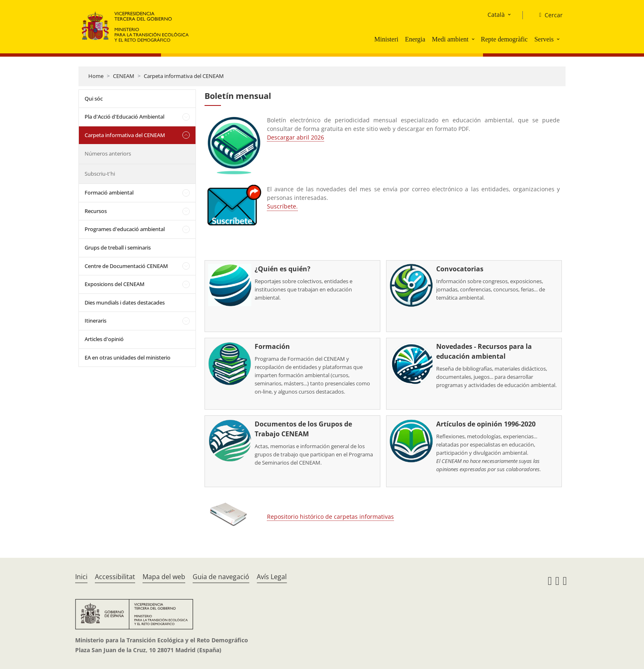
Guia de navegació (221, 577)
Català (496, 15)
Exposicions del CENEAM (115, 284)
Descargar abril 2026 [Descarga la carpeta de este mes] (296, 137)
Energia (415, 39)
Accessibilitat (115, 577)
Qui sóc (94, 99)
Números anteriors (108, 154)
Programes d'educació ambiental (125, 229)
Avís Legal (272, 577)
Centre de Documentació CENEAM (126, 266)
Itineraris (95, 321)
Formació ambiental (109, 192)
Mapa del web (164, 577)
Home (96, 76)
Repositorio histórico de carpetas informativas (330, 517)
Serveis (544, 39)
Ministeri (386, 39)
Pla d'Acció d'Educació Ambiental (124, 117)
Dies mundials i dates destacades (125, 302)
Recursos (96, 211)
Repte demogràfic (504, 39)
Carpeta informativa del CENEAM (184, 76)
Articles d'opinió (104, 339)
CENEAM (124, 76)
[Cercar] (548, 15)
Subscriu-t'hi (100, 174)
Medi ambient (450, 39)
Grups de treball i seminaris (118, 247)
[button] (474, 39)
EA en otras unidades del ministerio (128, 357)
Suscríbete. (282, 206)
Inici (81, 577)
